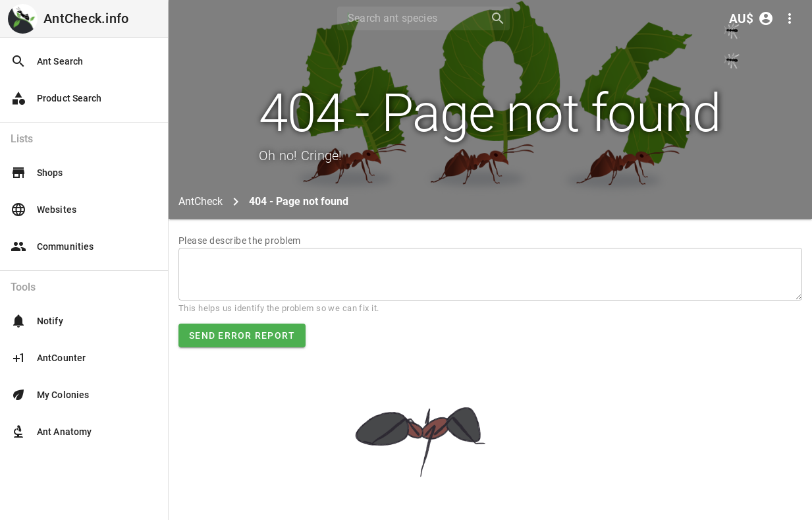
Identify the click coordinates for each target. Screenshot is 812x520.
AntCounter (48, 358)
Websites (43, 210)
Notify (37, 321)
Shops (37, 173)
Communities (52, 246)
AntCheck (201, 201)
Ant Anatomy (51, 432)
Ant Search (47, 61)
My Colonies (50, 395)
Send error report (242, 335)
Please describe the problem (240, 241)
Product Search (56, 98)
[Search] (409, 18)
